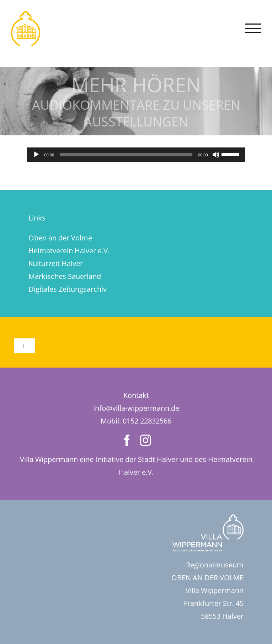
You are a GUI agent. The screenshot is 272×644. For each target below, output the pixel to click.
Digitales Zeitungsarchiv (68, 289)
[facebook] (127, 440)
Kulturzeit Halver (56, 263)
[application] (136, 155)
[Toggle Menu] (254, 28)
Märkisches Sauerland (65, 276)
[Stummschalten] (216, 155)
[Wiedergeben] (36, 155)
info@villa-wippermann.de (136, 408)
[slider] (126, 155)
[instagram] (145, 440)
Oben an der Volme (60, 238)
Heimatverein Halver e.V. (69, 251)
